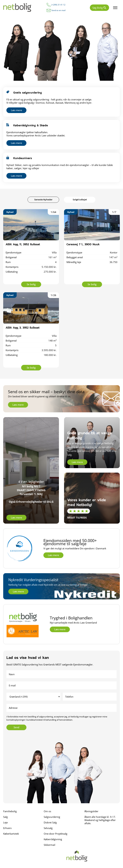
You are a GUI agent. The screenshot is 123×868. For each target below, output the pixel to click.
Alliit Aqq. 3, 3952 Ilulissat (23, 328)
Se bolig (31, 284)
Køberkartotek (11, 834)
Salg (5, 817)
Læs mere (16, 110)
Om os (47, 811)
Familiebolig (10, 811)
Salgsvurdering (52, 817)
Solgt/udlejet (80, 199)
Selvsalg (48, 828)
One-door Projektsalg (55, 834)
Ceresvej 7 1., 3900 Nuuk (83, 244)
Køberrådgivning (53, 839)
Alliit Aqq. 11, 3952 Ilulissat (23, 244)
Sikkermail (49, 845)
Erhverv (7, 828)
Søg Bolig (98, 8)
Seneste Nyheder (43, 199)
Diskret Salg (50, 822)
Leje (5, 822)
